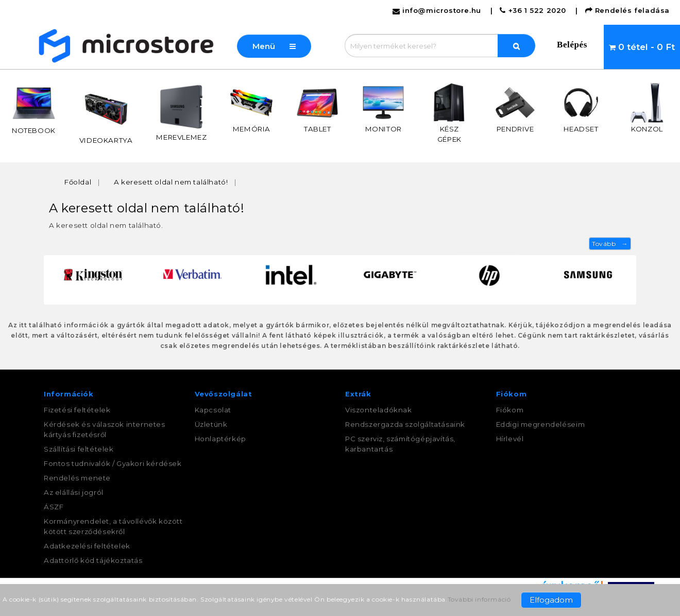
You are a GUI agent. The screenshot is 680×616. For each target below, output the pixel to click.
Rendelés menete (77, 478)
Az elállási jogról (74, 492)
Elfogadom (551, 600)
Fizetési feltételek (77, 410)
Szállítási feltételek (79, 449)
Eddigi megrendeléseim (541, 424)
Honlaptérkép (220, 439)
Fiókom (510, 410)
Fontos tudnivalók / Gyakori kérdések (113, 463)
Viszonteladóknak (379, 410)
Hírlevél (510, 439)
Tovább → (610, 244)
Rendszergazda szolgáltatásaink (405, 424)
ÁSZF (54, 507)
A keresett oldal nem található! (171, 182)
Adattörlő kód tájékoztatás (93, 560)
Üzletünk (211, 424)
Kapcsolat (213, 410)
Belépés (572, 45)
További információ (479, 599)
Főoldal (78, 182)
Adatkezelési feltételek (87, 546)
